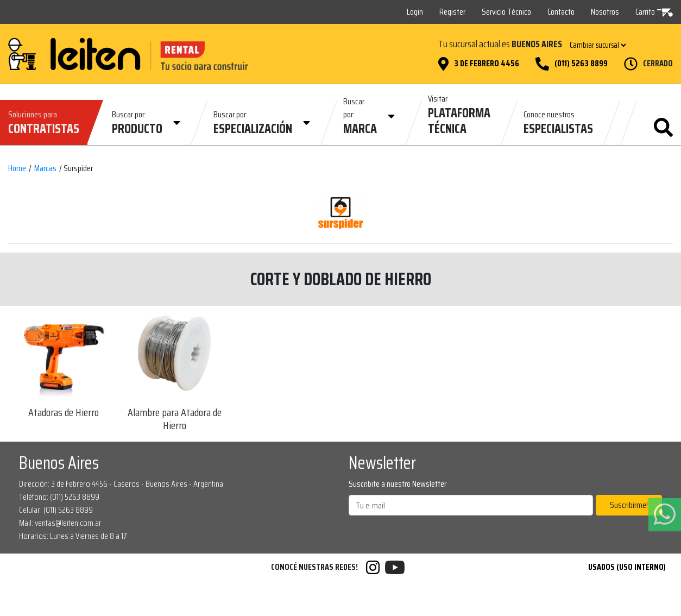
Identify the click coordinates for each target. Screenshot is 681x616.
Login (415, 12)
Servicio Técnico (506, 12)
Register (452, 12)
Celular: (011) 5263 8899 (56, 510)
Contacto (561, 12)
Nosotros (605, 12)
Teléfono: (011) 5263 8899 (59, 497)
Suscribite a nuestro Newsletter (398, 484)
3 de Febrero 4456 (487, 64)
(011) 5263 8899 (581, 64)
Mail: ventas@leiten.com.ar (60, 523)
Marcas (45, 168)
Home (17, 168)
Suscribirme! (629, 505)
